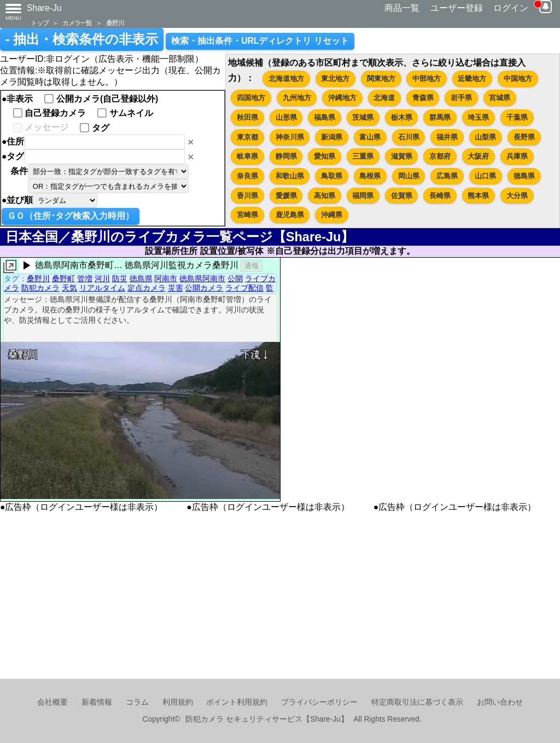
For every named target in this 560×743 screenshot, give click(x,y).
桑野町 (63, 278)
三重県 (363, 156)
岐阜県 (247, 156)
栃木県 (402, 117)
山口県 (485, 176)
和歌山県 (290, 176)
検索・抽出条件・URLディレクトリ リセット (260, 41)
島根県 (370, 176)
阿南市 (166, 278)
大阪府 (478, 156)
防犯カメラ (40, 288)
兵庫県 (517, 156)
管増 (85, 278)
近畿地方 (472, 79)
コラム (137, 702)
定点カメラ (147, 288)
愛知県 (325, 156)
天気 (69, 288)
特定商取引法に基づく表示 (417, 702)
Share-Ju (44, 8)
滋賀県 (402, 156)
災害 (176, 288)
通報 (252, 266)
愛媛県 (286, 196)
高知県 (325, 196)
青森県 (423, 98)
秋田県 (247, 117)
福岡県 (363, 196)
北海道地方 (286, 79)
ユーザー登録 (457, 8)
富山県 (370, 137)
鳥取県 (332, 176)
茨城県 (363, 117)
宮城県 (500, 98)
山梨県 (485, 137)
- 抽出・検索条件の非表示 (82, 39)
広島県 (447, 176)
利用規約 (178, 702)
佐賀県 (402, 196)
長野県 (524, 137)
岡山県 (409, 176)
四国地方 (251, 98)
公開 (235, 278)
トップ (39, 23)
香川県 (247, 196)
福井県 (447, 137)
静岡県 (286, 156)
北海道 (384, 98)
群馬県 (440, 117)
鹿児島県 (290, 215)
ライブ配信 (244, 288)
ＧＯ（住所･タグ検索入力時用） (71, 216)
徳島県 (524, 176)
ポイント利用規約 (237, 702)
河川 (102, 278)
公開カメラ (204, 288)
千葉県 (517, 117)
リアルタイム (102, 288)
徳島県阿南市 (202, 278)
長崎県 (440, 196)
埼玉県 (478, 117)
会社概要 (52, 702)
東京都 (247, 137)
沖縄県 (332, 215)
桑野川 (115, 23)
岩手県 (461, 98)
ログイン (511, 8)
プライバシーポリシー (319, 702)
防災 (120, 278)
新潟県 (332, 137)
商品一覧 (402, 8)
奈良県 (247, 176)
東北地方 (335, 79)
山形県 (286, 117)
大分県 (517, 196)
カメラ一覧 (77, 23)
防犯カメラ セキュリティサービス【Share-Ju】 (267, 719)
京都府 (440, 156)
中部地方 (427, 79)
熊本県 (478, 196)
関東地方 (381, 79)
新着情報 (97, 702)
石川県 (409, 137)
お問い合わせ (500, 702)
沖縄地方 (342, 98)
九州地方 (297, 98)
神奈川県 (290, 137)
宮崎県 (247, 215)
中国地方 (518, 79)
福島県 (325, 117)
